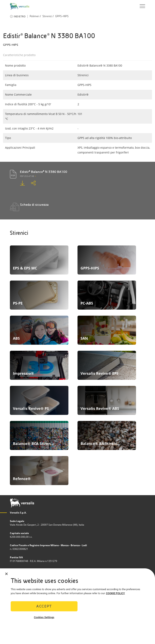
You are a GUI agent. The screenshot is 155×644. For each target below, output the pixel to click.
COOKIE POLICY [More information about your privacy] (115, 593)
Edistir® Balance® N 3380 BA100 (44, 172)
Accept (44, 606)
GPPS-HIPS (62, 16)
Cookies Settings (44, 617)
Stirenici (47, 16)
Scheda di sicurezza (34, 205)
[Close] (6, 574)
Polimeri (35, 16)
